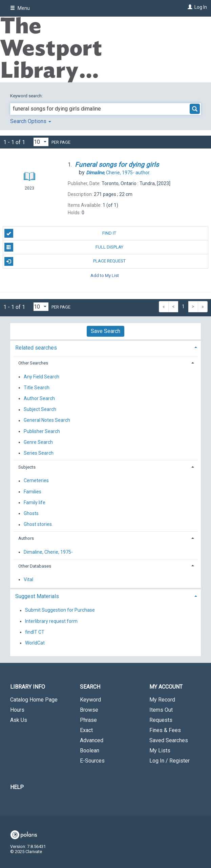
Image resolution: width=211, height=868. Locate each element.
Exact (86, 730)
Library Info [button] (28, 687)
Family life (35, 502)
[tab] (105, 347)
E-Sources (92, 761)
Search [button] (90, 687)
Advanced (92, 740)
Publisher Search (42, 431)
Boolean (90, 751)
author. (118, 173)
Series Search (39, 453)
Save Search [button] (105, 331)
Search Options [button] (31, 121)
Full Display (64, 247)
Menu (20, 8)
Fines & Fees (165, 730)
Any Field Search (41, 377)
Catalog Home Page (34, 700)
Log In (201, 7)
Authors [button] (26, 538)
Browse (89, 710)
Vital (28, 579)
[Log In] (189, 7)
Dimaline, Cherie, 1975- (48, 552)
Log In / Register (170, 761)
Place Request (65, 261)
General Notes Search (47, 420)
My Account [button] (166, 687)
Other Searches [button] (33, 363)
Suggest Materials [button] (37, 596)
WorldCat (35, 643)
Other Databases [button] (35, 566)
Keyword (90, 700)
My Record (162, 700)
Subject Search (40, 410)
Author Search (39, 398)
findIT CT (35, 632)
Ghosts (31, 513)
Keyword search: (27, 96)
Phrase (88, 720)
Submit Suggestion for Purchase (60, 610)
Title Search (37, 388)
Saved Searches (169, 740)
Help (17, 787)
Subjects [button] (27, 467)
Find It (60, 233)
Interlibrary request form (51, 621)
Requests (161, 720)
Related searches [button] (36, 348)
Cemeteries (36, 481)
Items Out (161, 710)
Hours (17, 710)
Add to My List (105, 275)
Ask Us (19, 720)
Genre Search (38, 442)
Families (33, 492)
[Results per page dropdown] (41, 142)
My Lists (160, 751)
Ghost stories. (38, 525)
